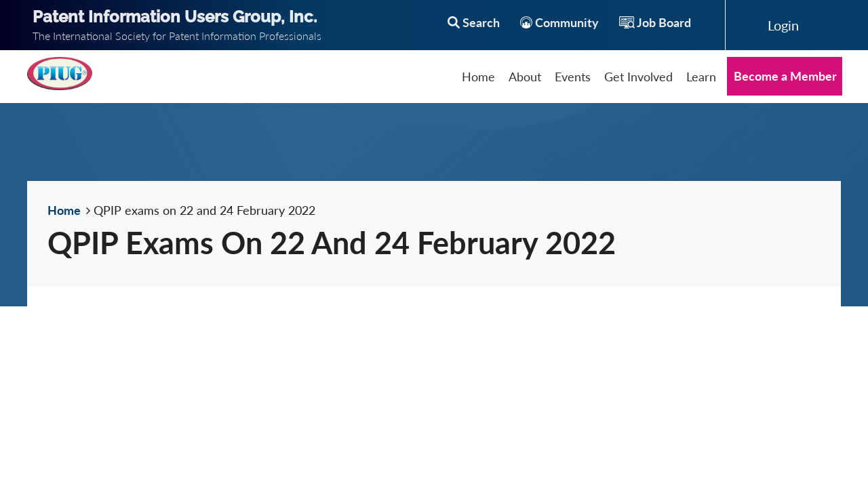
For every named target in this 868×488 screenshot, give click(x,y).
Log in (783, 25)
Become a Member (785, 76)
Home (64, 210)
